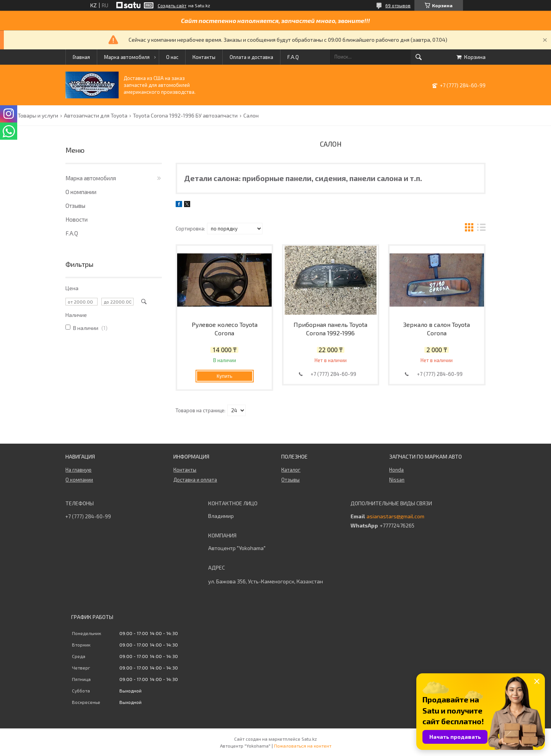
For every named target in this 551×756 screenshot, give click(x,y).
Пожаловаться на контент (303, 746)
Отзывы (75, 206)
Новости (77, 219)
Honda (396, 470)
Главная (81, 57)
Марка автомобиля (127, 57)
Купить (224, 376)
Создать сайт (172, 5)
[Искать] (419, 57)
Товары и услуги (38, 116)
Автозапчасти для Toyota (96, 116)
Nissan (397, 480)
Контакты (204, 57)
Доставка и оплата (195, 480)
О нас (172, 57)
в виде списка (481, 228)
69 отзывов (398, 5)
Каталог (291, 470)
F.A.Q (293, 57)
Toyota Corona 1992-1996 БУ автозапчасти (185, 116)
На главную (78, 470)
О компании (81, 192)
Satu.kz (309, 739)
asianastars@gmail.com (395, 516)
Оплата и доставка (251, 57)
